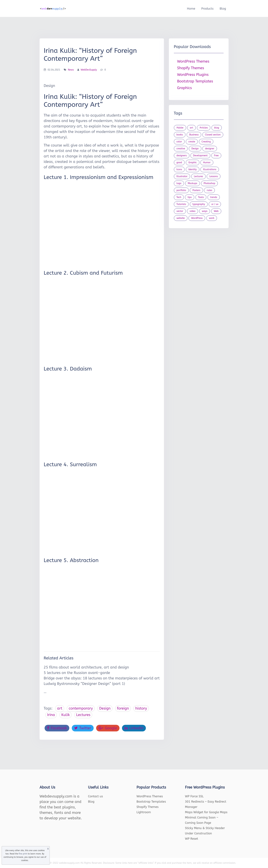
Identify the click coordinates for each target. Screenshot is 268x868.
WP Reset (192, 839)
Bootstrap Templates (195, 81)
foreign (123, 708)
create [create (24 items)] (192, 142)
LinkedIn (134, 728)
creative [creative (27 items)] (181, 149)
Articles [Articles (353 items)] (204, 128)
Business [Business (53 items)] (194, 135)
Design (105, 708)
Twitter (83, 728)
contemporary (81, 708)
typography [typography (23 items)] (199, 204)
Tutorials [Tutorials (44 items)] (181, 204)
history (141, 708)
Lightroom (144, 812)
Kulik (66, 715)
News (71, 70)
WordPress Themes (193, 61)
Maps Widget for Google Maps (206, 812)
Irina (51, 715)
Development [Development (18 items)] (200, 156)
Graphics (185, 88)
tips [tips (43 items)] (190, 197)
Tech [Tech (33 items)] (179, 197)
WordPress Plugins (193, 75)
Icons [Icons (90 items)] (179, 169)
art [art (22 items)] (191, 128)
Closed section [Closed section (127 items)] (213, 135)
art (60, 708)
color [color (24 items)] (179, 142)
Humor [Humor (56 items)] (207, 162)
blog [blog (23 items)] (217, 128)
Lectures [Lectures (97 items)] (198, 176)
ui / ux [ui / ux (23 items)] (215, 204)
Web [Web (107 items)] (216, 211)
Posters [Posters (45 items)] (196, 190)
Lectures (83, 715)
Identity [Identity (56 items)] (193, 169)
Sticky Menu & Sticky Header (205, 828)
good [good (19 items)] (179, 162)
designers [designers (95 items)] (182, 156)
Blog (223, 9)
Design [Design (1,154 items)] (195, 149)
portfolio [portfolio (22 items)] (181, 190)
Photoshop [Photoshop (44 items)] (209, 183)
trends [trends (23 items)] (214, 197)
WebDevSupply (89, 70)
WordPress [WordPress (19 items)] (197, 218)
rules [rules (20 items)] (209, 190)
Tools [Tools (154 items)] (201, 197)
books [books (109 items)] (180, 135)
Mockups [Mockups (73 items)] (193, 183)
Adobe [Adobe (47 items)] (180, 128)
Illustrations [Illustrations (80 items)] (210, 169)
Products (207, 9)
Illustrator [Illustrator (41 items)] (182, 176)
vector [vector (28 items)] (180, 211)
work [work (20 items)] (212, 218)
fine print (23, 854)
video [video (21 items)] (193, 211)
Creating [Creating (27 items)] (206, 142)
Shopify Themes (191, 68)
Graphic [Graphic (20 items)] (193, 162)
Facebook (57, 728)
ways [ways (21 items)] (205, 211)
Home (191, 9)
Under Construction (198, 833)
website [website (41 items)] (181, 218)
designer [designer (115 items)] (210, 149)
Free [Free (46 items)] (216, 156)
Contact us (95, 796)
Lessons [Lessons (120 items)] (214, 176)
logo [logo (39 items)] (179, 183)
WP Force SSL (194, 796)
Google (108, 728)
